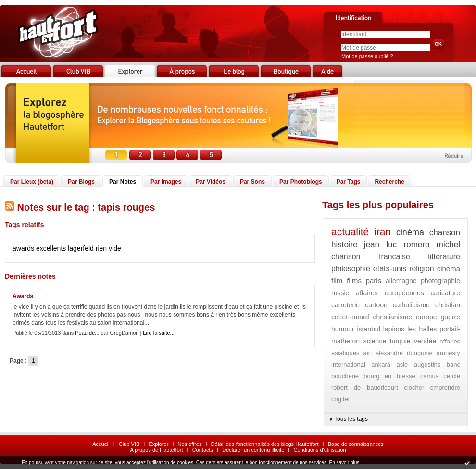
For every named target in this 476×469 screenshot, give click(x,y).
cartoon (376, 305)
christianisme (392, 317)
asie (402, 364)
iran (382, 232)
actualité (350, 232)
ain (368, 353)
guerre (451, 317)
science (375, 341)
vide (115, 248)
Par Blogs (81, 182)
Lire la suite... (158, 333)
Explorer (158, 444)
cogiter (341, 399)
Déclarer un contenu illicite (253, 450)
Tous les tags (351, 419)
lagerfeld (81, 248)
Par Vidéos (211, 182)
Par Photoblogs (301, 182)
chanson (445, 233)
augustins (427, 364)
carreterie (345, 305)
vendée (425, 341)
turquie (400, 341)
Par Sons (252, 182)
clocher (414, 387)
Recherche (389, 182)
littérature (444, 257)
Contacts (203, 450)
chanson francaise (371, 257)
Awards (23, 296)
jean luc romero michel (412, 245)
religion (422, 269)
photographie (440, 281)
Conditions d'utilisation (319, 450)
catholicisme (411, 305)
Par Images (166, 182)
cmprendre (445, 387)
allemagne (401, 281)
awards (23, 248)
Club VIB (129, 444)
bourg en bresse (389, 376)
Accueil (101, 444)
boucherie (345, 376)
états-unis (390, 269)
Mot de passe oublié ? (367, 56)
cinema (449, 269)
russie (340, 293)
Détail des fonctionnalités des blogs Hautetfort (265, 444)
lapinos (394, 329)
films (354, 281)
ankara (381, 364)
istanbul (368, 329)
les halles (422, 329)
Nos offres (190, 444)
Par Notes (123, 182)
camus (429, 376)
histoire (344, 245)
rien (101, 248)
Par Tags (349, 182)
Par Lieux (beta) (32, 182)
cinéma (410, 232)
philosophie (351, 269)
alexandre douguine (404, 353)
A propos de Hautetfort (156, 450)
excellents (51, 248)
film (337, 281)
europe (426, 317)
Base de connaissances (356, 444)
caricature (445, 293)
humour (343, 329)
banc (453, 364)
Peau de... (87, 333)
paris (374, 281)
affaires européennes (390, 293)
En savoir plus (344, 463)
